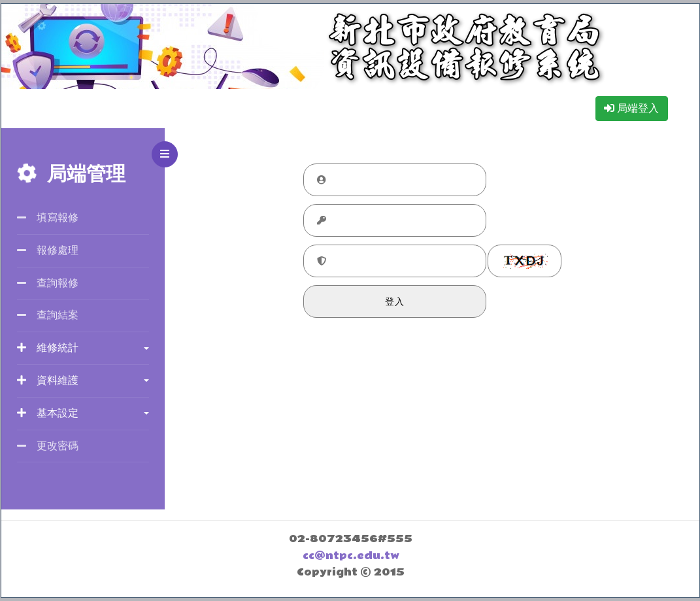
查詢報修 (48, 283)
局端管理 (71, 174)
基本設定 (48, 413)
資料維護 (48, 380)
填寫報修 (48, 217)
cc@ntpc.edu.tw (351, 556)
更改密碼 (48, 446)
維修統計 (48, 348)
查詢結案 (48, 315)
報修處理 (48, 250)
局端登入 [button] (631, 108)
